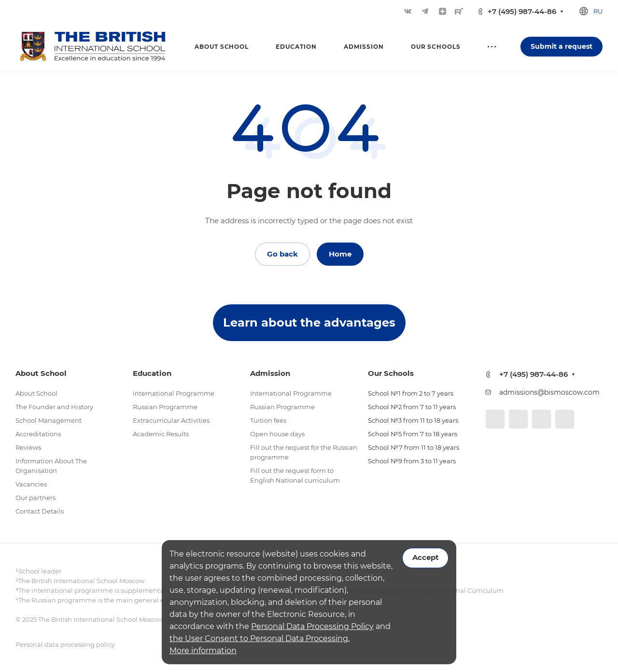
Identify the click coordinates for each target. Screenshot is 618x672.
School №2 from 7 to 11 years (412, 407)
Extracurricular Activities (171, 420)
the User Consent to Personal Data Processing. (260, 638)
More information (203, 651)
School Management (49, 420)
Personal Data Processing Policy (312, 626)
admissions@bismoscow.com (549, 392)
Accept (425, 558)
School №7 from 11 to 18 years (414, 447)
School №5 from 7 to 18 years (413, 434)
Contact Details (40, 511)
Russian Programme (165, 407)
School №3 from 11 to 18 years (413, 420)
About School (36, 393)
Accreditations (38, 434)
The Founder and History (54, 407)
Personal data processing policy (65, 644)
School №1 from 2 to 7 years (411, 393)
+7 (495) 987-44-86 (522, 11)
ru (598, 11)
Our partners (35, 498)
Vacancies (31, 484)
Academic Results (161, 434)
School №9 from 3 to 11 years (412, 461)
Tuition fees (268, 420)
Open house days (277, 434)
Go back (282, 254)
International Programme (174, 393)
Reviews (28, 447)
